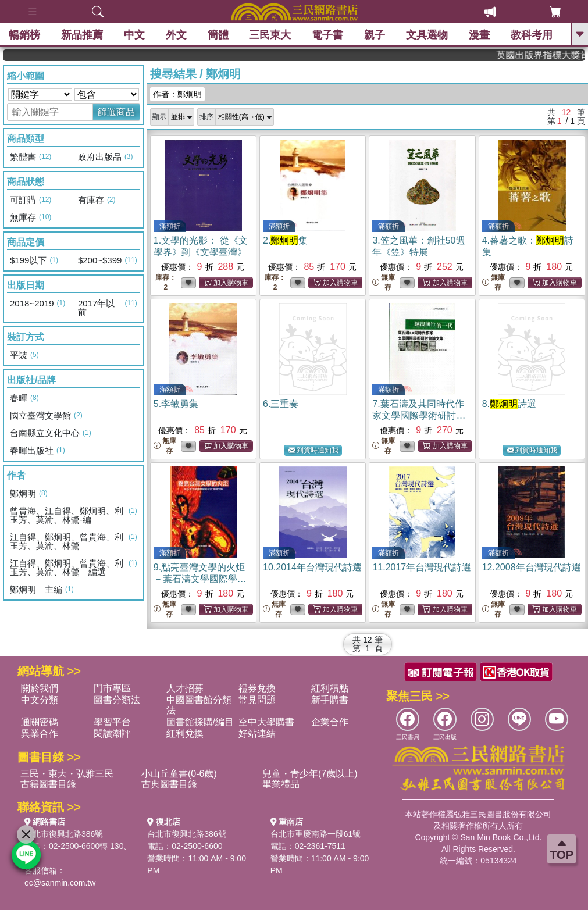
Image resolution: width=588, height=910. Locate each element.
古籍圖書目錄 (48, 784)
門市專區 (112, 688)
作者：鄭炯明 (177, 94)
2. (285, 240)
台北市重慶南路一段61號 (316, 834)
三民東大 (270, 35)
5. (176, 404)
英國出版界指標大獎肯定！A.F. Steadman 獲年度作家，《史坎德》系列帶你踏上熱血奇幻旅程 (552, 55)
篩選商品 (116, 112)
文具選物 (427, 35)
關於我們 (40, 688)
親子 (375, 35)
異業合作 (40, 734)
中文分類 (40, 700)
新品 (82, 35)
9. (200, 579)
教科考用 (532, 35)
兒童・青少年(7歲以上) (310, 774)
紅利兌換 (185, 734)
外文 (176, 35)
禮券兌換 (257, 688)
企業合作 (330, 722)
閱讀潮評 (112, 734)
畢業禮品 (281, 784)
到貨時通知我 (313, 450)
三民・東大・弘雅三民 (67, 774)
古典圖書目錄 (169, 784)
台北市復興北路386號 (64, 834)
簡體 (218, 35)
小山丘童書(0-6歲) (179, 774)
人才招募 (185, 688)
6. (281, 404)
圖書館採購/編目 (200, 722)
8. (509, 404)
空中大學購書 (266, 722)
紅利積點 (330, 688)
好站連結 (257, 734)
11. (422, 567)
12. (532, 567)
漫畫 (479, 35)
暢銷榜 (24, 35)
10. (312, 567)
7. (419, 415)
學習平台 (112, 722)
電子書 (327, 35)
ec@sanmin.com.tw (60, 883)
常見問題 (257, 700)
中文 (134, 35)
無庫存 (384, 282)
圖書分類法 (117, 700)
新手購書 (330, 700)
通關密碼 (40, 722)
